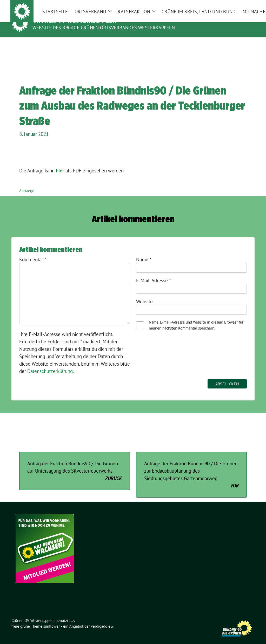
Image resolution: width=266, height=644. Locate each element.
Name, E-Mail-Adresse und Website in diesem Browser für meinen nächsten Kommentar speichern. (196, 317)
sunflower (52, 618)
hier (60, 163)
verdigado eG (102, 618)
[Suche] (238, 5)
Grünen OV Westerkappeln (75, 20)
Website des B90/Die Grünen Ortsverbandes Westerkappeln (104, 28)
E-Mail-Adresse (154, 272)
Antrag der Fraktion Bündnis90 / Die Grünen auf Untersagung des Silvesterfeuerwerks (75, 463)
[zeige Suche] (245, 5)
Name (144, 251)
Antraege (27, 183)
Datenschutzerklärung (50, 363)
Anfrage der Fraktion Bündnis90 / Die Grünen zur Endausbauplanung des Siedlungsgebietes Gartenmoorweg (191, 467)
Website (144, 293)
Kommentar (33, 251)
